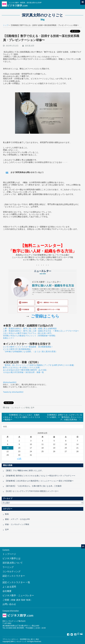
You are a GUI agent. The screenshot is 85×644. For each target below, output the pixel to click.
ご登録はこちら (45, 316)
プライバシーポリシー (10, 639)
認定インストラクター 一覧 (16, 582)
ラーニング (8, 567)
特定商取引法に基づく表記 (29, 639)
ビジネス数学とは (11, 558)
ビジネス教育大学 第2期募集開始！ (18, 349)
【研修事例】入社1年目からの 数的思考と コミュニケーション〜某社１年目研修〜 (39, 481)
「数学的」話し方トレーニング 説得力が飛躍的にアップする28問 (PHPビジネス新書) (38, 365)
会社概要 (7, 591)
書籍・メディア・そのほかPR (17, 519)
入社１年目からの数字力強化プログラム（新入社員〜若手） (28, 333)
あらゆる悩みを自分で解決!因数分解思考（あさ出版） (25, 370)
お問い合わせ (9, 604)
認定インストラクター (14, 576)
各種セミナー (9, 338)
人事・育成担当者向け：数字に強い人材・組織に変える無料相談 (30, 328)
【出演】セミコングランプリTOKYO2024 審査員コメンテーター (32, 491)
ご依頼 (17, 600)
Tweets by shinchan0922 (13, 392)
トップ (6, 25)
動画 (7, 514)
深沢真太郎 (30, 46)
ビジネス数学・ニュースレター (18, 595)
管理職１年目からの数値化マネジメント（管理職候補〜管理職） (30, 336)
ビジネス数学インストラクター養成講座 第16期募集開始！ (28, 347)
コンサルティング (11, 572)
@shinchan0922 (10, 382)
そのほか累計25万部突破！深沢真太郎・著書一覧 (23, 372)
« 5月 (19, 459)
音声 (32, 408)
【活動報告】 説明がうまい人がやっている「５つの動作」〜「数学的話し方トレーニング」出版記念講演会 (63, 418)
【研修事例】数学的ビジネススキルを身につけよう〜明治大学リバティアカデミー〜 (40, 476)
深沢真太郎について (13, 563)
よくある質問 (9, 587)
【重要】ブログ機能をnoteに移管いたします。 (24, 470)
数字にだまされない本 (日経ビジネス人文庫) (21, 368)
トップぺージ (9, 554)
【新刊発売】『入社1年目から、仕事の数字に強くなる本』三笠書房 (33, 486)
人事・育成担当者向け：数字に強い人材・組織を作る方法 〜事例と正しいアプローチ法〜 (41, 331)
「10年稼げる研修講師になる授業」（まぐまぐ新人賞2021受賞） (30, 352)
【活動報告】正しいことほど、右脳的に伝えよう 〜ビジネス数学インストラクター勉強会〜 (22, 417)
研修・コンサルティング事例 (18, 408)
